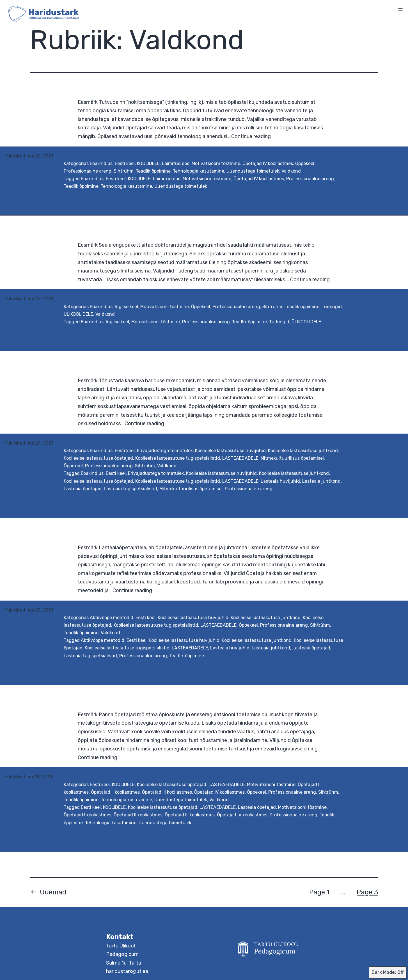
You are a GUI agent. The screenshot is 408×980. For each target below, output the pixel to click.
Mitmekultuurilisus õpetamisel (292, 458)
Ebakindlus (101, 163)
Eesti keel (125, 163)
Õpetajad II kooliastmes (115, 792)
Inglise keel (126, 307)
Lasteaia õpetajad (83, 489)
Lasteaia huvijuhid (280, 481)
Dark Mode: (388, 972)
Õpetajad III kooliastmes (167, 792)
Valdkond (291, 171)
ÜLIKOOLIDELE (78, 314)
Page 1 (319, 892)
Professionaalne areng (88, 171)
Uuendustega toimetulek (253, 171)
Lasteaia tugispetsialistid (130, 489)
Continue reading (251, 136)
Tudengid (332, 307)
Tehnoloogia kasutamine (199, 171)
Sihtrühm (124, 171)
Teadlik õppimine (153, 171)
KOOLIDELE (148, 163)
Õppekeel (305, 163)
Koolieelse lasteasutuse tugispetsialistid (178, 458)
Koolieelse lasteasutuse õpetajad (98, 458)
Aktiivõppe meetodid (112, 618)
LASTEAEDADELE (240, 458)
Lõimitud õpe (176, 163)
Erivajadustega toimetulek (165, 451)
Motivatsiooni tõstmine (216, 163)
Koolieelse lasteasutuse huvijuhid (230, 451)
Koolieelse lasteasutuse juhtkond (303, 451)
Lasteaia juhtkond (321, 481)
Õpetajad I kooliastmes (88, 815)
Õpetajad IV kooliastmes (268, 163)
